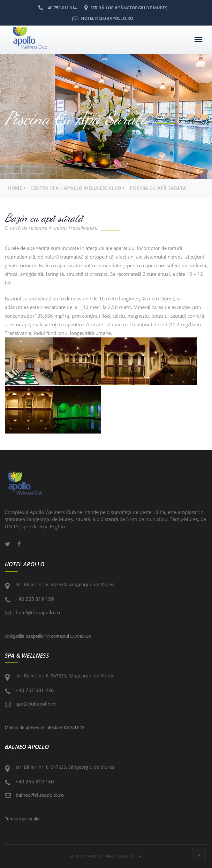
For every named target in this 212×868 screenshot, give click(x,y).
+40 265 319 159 (35, 599)
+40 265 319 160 (35, 781)
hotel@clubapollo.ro (38, 612)
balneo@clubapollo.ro (40, 795)
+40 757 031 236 (35, 690)
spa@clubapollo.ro (36, 704)
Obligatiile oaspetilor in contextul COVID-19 (48, 636)
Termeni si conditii (23, 819)
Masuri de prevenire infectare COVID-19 (45, 728)
